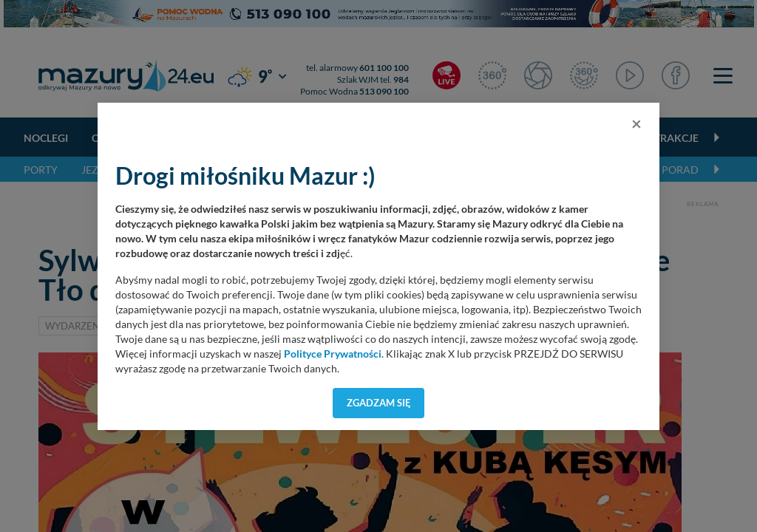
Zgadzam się (379, 403)
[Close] (637, 123)
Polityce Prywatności (333, 354)
